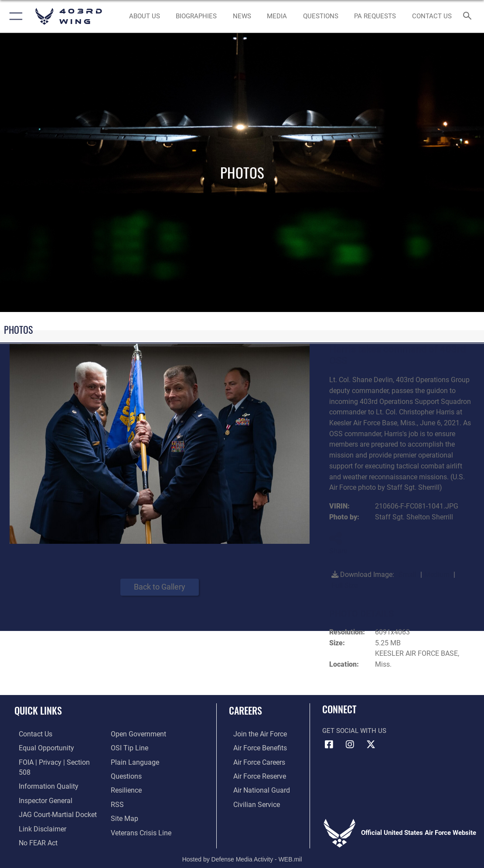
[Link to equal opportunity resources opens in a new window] (40, 747)
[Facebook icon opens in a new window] (329, 745)
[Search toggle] (469, 16)
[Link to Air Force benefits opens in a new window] (255, 747)
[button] (14, 16)
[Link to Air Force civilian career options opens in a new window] (251, 801)
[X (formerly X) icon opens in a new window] (371, 745)
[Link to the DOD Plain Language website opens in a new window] (133, 761)
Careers (245, 710)
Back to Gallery (160, 587)
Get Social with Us (354, 731)
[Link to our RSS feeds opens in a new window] (117, 801)
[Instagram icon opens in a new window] (350, 745)
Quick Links (38, 710)
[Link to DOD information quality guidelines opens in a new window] (42, 774)
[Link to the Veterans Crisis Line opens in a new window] (140, 829)
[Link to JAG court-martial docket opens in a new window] (52, 801)
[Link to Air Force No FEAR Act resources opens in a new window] (33, 829)
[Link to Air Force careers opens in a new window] (254, 761)
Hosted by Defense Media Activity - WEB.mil (242, 849)
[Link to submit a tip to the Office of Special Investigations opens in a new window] (128, 747)
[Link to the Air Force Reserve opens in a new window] (255, 774)
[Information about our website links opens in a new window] (37, 815)
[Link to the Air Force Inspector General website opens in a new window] (40, 788)
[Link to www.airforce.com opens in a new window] (255, 734)
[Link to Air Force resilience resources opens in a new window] (126, 788)
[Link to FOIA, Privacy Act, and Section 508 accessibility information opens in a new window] (54, 761)
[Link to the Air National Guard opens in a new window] (256, 788)
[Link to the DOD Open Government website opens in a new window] (137, 734)
